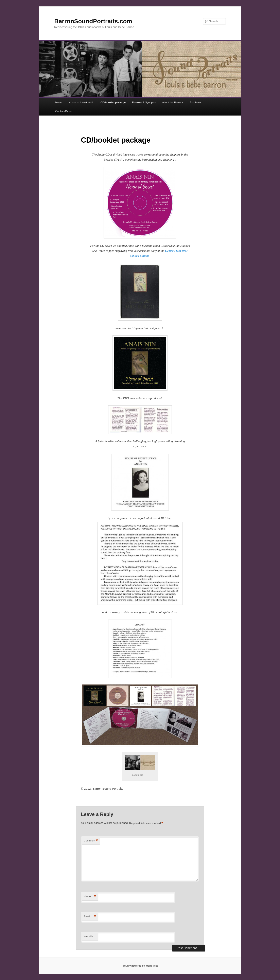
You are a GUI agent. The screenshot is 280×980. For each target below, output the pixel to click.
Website (89, 936)
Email (90, 917)
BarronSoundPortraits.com (93, 21)
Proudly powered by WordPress (140, 966)
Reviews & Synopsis (144, 102)
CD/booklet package (113, 102)
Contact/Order (64, 111)
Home (59, 102)
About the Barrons (173, 102)
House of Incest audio (81, 102)
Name (90, 897)
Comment (91, 841)
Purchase (195, 102)
